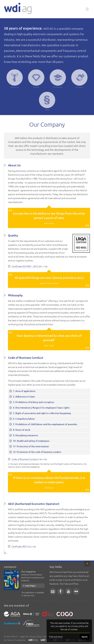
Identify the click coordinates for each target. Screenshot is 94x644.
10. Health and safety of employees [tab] (31, 441)
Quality (36, 79)
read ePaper (30, 586)
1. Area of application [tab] (24, 391)
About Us (15, 79)
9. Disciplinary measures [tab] (25, 435)
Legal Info (24, 636)
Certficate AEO (19, 546)
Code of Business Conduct (25, 459)
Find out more (56, 637)
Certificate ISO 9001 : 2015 (25, 266)
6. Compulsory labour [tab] (24, 419)
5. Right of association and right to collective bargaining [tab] (42, 413)
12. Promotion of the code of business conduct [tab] (37, 452)
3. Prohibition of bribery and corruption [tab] (33, 402)
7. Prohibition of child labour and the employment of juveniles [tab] (45, 424)
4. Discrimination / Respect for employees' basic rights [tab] (41, 408)
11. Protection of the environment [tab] (31, 446)
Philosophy (58, 79)
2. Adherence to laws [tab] (24, 397)
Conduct (79, 79)
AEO (47, 101)
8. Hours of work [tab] (21, 430)
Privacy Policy (36, 636)
